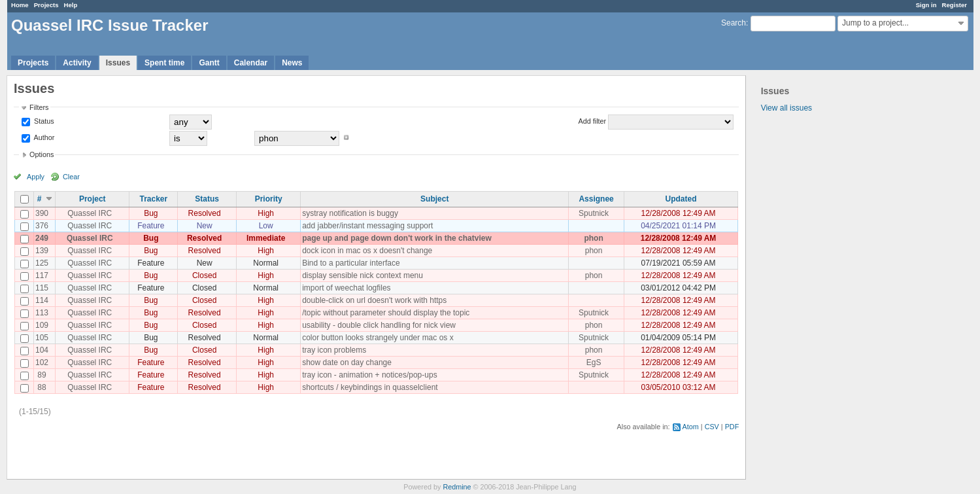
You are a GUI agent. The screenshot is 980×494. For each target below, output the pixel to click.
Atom (691, 427)
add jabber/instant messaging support (367, 226)
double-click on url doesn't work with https (374, 300)
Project (93, 199)
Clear (71, 177)
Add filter (593, 121)
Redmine (457, 487)
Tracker (153, 199)
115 (42, 288)
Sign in (926, 5)
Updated (681, 199)
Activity (77, 63)
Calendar (251, 63)
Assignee (596, 199)
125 (42, 263)
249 (42, 238)
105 (42, 338)
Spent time (164, 63)
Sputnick (594, 213)
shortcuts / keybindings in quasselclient (370, 387)
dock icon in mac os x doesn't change (367, 251)
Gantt (209, 63)
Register (955, 5)
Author (43, 137)
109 (42, 325)
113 (42, 313)
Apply (36, 177)
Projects (46, 5)
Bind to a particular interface (351, 263)
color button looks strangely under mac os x (378, 338)
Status (43, 121)
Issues (118, 63)
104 (42, 350)
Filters (39, 107)
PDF (732, 427)
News (292, 63)
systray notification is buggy (350, 213)
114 (42, 300)
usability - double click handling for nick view (379, 325)
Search (734, 23)
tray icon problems (334, 350)
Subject (434, 199)
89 (42, 375)
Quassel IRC (90, 213)
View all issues (786, 108)
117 (42, 275)
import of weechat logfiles (346, 288)
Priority (269, 199)
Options (42, 154)
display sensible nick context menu (363, 275)
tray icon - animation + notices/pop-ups (369, 375)
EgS (594, 362)
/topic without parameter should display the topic (386, 313)
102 (42, 362)
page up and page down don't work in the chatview (397, 238)
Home (20, 5)
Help (71, 5)
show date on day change (347, 362)
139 (42, 251)
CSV (712, 427)
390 (42, 213)
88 (42, 387)
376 (42, 226)
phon (593, 238)
